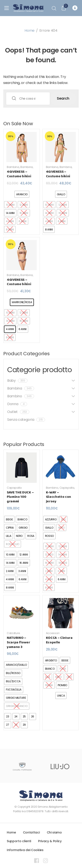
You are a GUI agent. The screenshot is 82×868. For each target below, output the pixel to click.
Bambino (21, 396)
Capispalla (14, 488)
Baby (17, 381)
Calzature (13, 633)
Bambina (13, 167)
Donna (17, 404)
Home (30, 30)
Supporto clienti (19, 841)
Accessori (53, 633)
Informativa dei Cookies (25, 850)
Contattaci (31, 832)
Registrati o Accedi (75, 8)
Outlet (18, 412)
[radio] (22, 194)
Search (63, 98)
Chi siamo (54, 832)
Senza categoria (26, 420)
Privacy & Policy (50, 841)
